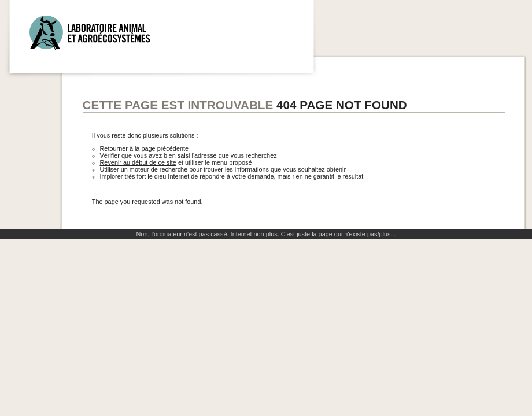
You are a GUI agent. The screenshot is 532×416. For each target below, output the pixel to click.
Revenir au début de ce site (138, 162)
